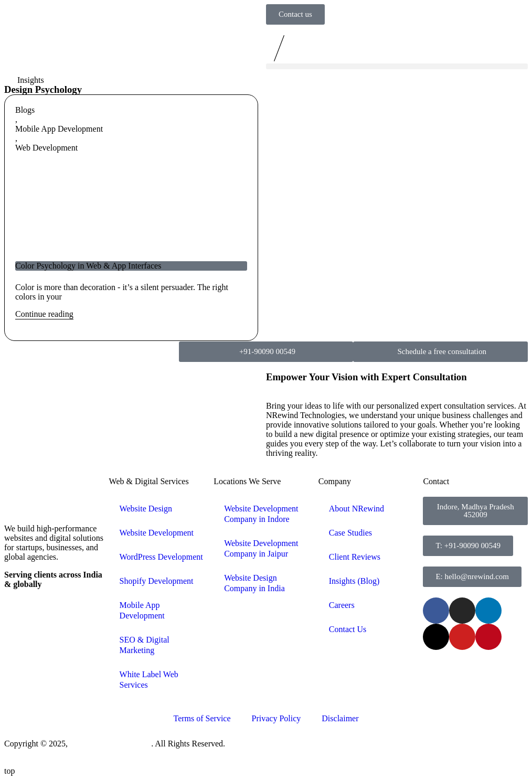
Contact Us (348, 629)
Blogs (25, 110)
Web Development (46, 148)
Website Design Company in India (254, 583)
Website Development (157, 533)
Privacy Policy (276, 718)
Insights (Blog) (354, 581)
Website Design (146, 509)
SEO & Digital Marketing (145, 645)
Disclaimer (340, 718)
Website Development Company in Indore (261, 514)
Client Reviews (355, 557)
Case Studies (350, 533)
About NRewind (357, 509)
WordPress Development (161, 557)
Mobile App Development (59, 129)
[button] (397, 66)
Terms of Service (202, 718)
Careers (342, 605)
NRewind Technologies (110, 744)
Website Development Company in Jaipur (261, 548)
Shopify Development (157, 581)
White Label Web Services (149, 680)
